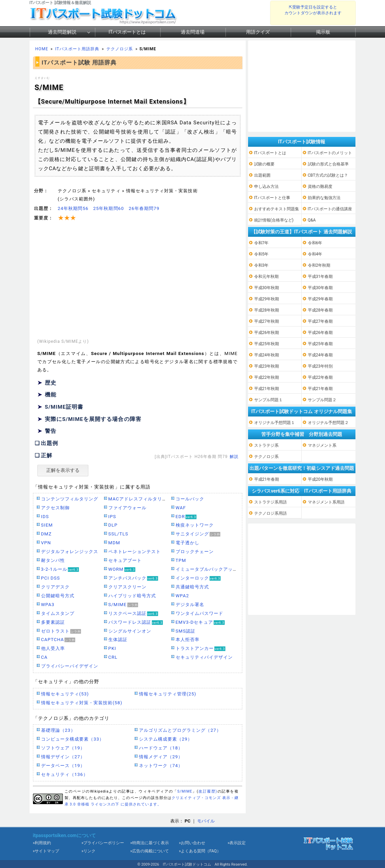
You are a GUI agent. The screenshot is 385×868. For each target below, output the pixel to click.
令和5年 (261, 254)
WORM (116, 569)
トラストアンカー (195, 648)
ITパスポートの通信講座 (330, 209)
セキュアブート (125, 560)
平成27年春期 (320, 321)
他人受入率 (53, 648)
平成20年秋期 (320, 479)
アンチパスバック (128, 578)
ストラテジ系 (266, 445)
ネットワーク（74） (161, 766)
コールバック (190, 499)
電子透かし (188, 543)
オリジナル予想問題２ (328, 423)
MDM (114, 543)
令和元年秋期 (266, 277)
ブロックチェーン (195, 552)
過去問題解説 (62, 32)
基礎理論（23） (58, 730)
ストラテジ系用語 (270, 502)
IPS (112, 517)
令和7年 (261, 243)
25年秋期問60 (108, 208)
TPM (181, 560)
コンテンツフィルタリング (70, 499)
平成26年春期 (320, 333)
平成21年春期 (320, 389)
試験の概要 (264, 164)
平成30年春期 (320, 288)
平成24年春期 (320, 355)
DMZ (47, 534)
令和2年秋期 (319, 265)
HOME (42, 49)
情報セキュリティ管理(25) (168, 694)
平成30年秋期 (267, 288)
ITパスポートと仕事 (272, 198)
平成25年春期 (320, 344)
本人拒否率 (188, 640)
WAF (181, 508)
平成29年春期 (320, 299)
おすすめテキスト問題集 (277, 209)
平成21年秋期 (267, 389)
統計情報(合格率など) (274, 220)
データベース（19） (63, 766)
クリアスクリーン (128, 587)
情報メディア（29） (161, 757)
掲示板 (323, 32)
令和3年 (261, 265)
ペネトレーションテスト (135, 552)
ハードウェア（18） (161, 748)
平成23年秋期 (267, 366)
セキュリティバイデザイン (204, 657)
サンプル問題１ (268, 400)
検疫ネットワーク (195, 525)
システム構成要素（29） (166, 739)
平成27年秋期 (267, 321)
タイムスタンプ (58, 613)
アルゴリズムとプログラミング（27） (180, 730)
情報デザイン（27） (63, 757)
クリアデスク (55, 587)
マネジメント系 (322, 445)
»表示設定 (237, 843)
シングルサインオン (130, 631)
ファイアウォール (128, 508)
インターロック (192, 578)
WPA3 (48, 605)
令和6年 (315, 243)
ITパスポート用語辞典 (77, 49)
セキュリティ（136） (65, 774)
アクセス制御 (55, 508)
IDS (45, 517)
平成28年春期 (320, 310)
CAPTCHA (53, 640)
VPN (46, 543)
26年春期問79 (144, 208)
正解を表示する (63, 470)
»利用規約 (42, 843)
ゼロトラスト (55, 631)
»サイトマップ (46, 851)
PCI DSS (51, 578)
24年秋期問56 (73, 208)
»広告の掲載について (150, 851)
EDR (180, 517)
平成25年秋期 (267, 344)
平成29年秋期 (267, 299)
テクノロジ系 (120, 49)
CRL (113, 657)
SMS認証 (186, 631)
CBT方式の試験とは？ (328, 175)
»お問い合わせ (192, 843)
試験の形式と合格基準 (328, 164)
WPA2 (182, 596)
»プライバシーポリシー (103, 843)
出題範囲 (262, 175)
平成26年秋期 (267, 333)
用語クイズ (258, 32)
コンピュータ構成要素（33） (73, 739)
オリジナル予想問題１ (275, 423)
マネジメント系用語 (326, 502)
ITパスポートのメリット (330, 153)
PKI (112, 648)
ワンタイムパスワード (200, 613)
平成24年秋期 (267, 355)
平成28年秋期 (267, 310)
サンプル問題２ (322, 400)
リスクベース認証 (128, 613)
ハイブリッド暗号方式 (132, 596)
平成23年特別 (320, 366)
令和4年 (315, 254)
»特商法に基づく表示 (150, 843)
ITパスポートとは (127, 32)
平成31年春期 (320, 277)
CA (44, 657)
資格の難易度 (320, 187)
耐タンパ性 (53, 560)
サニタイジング (192, 534)
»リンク (89, 851)
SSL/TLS (118, 534)
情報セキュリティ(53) (65, 694)
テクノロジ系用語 (270, 513)
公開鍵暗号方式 (58, 596)
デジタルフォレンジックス (70, 552)
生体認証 (118, 640)
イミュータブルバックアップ (207, 569)
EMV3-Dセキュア (194, 622)
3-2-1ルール (54, 569)
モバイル (206, 821)
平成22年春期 (320, 377)
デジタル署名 (190, 605)
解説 (234, 457)
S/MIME (118, 605)
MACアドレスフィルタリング (140, 499)
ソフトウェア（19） (63, 748)
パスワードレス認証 (130, 622)
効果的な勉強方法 (324, 198)
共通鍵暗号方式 (192, 587)
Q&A (312, 220)
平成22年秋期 (267, 377)
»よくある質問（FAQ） (200, 851)
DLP (113, 525)
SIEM (47, 525)
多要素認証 (53, 622)
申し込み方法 (266, 187)
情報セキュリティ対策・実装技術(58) (82, 703)
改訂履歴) (208, 791)
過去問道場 (193, 32)
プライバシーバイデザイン (70, 666)
